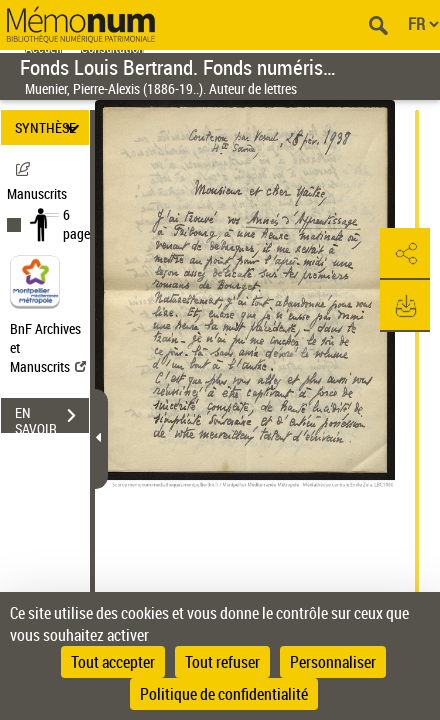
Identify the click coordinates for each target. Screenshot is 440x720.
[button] (405, 254)
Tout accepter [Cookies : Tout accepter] (113, 662)
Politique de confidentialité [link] (224, 694)
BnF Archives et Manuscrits (48, 347)
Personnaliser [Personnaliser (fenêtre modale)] (333, 662)
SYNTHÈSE (50, 127)
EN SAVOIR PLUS (52, 418)
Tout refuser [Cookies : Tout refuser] (222, 662)
